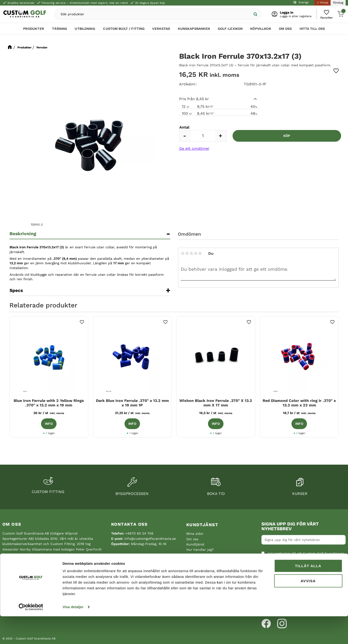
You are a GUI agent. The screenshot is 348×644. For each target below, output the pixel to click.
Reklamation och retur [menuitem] (205, 566)
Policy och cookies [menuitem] (201, 560)
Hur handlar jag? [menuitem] (200, 550)
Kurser (300, 494)
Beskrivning (23, 234)
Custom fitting (48, 492)
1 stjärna (183, 253)
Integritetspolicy (277, 578)
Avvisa (308, 608)
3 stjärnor (192, 253)
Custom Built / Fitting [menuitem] (124, 30)
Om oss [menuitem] (285, 30)
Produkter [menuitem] (34, 30)
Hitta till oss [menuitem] (312, 30)
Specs (16, 290)
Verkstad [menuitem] (161, 30)
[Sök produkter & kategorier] (157, 15)
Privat (322, 3)
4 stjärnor (196, 253)
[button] (325, 15)
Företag (338, 3)
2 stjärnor (187, 253)
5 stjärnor (200, 253)
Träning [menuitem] (60, 30)
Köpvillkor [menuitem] (261, 30)
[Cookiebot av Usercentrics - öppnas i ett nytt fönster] (31, 635)
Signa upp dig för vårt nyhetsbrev (290, 526)
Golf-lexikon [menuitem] (230, 30)
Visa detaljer (73, 635)
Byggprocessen (132, 494)
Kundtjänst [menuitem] (202, 525)
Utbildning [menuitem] (85, 30)
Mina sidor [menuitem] (195, 534)
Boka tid (216, 494)
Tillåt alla (308, 594)
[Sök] (252, 15)
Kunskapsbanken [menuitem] (194, 30)
